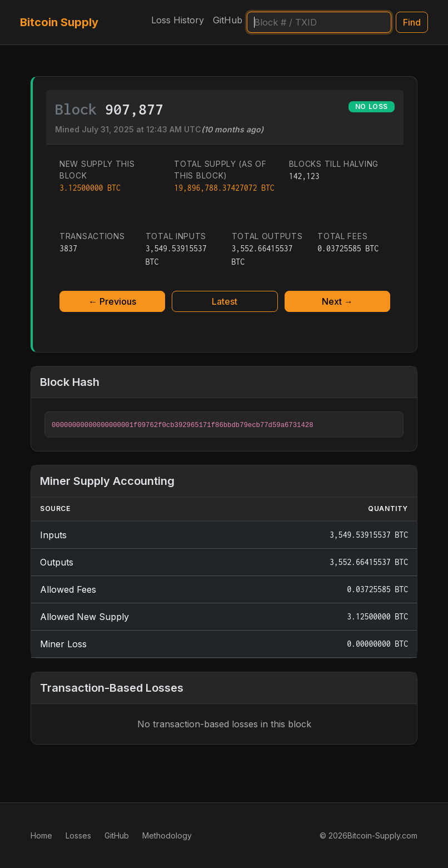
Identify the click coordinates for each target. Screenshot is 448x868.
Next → (337, 301)
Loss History (178, 20)
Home (41, 835)
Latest (225, 301)
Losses (78, 835)
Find (412, 22)
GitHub (228, 20)
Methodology (167, 835)
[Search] (319, 22)
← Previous (112, 301)
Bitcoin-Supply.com (382, 835)
